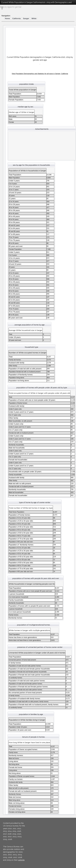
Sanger (26, 18)
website (21, 860)
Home (7, 18)
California (17, 18)
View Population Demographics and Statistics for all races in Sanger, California (40, 74)
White (34, 18)
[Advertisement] (40, 41)
